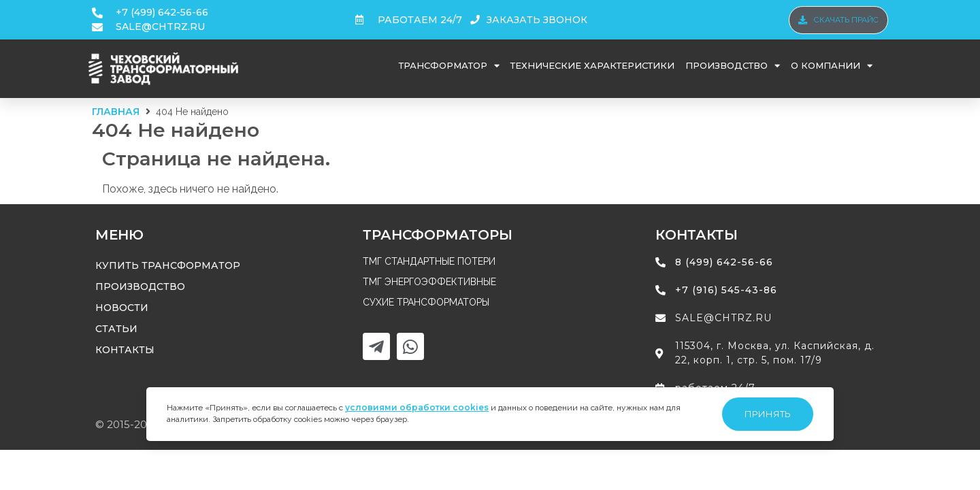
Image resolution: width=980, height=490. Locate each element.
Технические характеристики (592, 65)
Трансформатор (449, 66)
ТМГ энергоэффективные (429, 282)
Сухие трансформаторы (426, 302)
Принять (768, 414)
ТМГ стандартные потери (429, 261)
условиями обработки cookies (417, 407)
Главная (116, 112)
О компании (832, 66)
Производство (733, 66)
